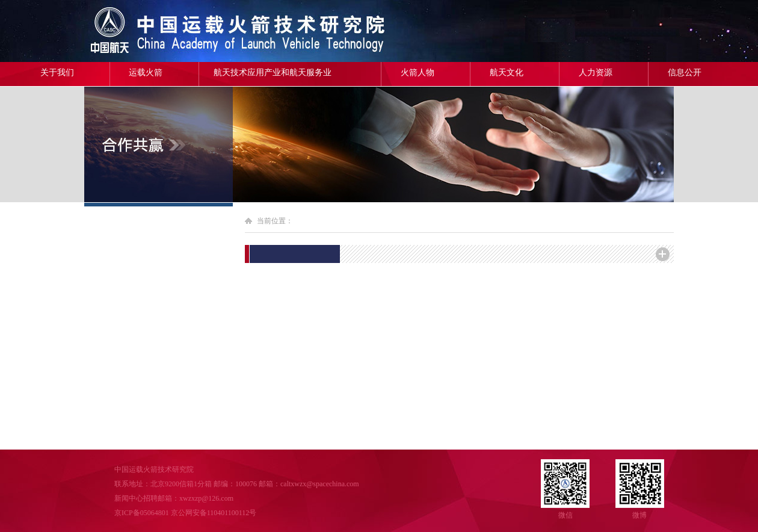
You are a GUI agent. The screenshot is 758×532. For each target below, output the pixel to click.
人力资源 (596, 73)
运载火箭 (146, 73)
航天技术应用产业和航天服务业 (273, 73)
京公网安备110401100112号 (214, 513)
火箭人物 (418, 73)
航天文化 (507, 73)
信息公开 (685, 73)
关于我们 (57, 73)
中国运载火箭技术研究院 (171, 31)
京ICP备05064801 (142, 513)
